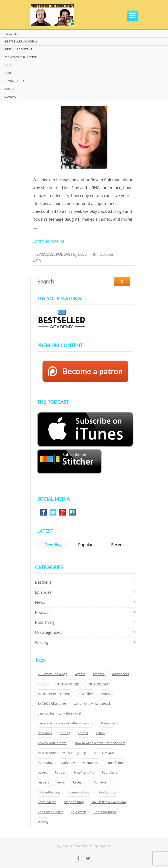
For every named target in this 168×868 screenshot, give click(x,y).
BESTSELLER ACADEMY (21, 41)
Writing (42, 642)
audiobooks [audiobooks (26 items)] (121, 674)
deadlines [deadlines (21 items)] (45, 733)
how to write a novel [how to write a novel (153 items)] (53, 743)
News (40, 602)
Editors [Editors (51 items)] (83, 733)
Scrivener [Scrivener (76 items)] (101, 782)
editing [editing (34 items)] (65, 733)
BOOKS (9, 65)
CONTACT (11, 97)
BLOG (8, 73)
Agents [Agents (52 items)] (80, 674)
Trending (53, 545)
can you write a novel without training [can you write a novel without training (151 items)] (66, 723)
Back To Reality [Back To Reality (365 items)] (68, 684)
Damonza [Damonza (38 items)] (108, 723)
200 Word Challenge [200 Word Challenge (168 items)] (53, 674)
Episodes (45, 254)
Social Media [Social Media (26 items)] (47, 802)
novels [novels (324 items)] (43, 773)
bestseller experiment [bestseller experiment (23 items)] (54, 694)
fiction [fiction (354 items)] (100, 733)
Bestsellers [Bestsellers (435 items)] (86, 694)
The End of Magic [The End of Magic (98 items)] (51, 812)
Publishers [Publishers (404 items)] (110, 773)
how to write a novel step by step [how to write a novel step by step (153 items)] (62, 753)
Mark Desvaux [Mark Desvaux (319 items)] (104, 753)
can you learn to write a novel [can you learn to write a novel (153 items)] (59, 713)
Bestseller (44, 582)
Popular (85, 545)
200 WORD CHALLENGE (21, 57)
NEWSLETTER (14, 81)
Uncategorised (48, 632)
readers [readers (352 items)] (44, 782)
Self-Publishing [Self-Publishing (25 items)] (49, 792)
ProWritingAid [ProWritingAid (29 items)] (84, 773)
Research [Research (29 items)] (80, 782)
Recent (117, 545)
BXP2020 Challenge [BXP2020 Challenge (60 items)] (52, 704)
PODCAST (11, 34)
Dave (82, 254)
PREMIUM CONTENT (18, 49)
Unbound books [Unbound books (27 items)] (105, 812)
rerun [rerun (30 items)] (61, 782)
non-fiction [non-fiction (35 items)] (116, 763)
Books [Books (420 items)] (106, 694)
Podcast (64, 254)
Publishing (45, 622)
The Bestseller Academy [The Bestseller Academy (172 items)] (109, 802)
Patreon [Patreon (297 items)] (61, 773)
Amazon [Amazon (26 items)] (99, 674)
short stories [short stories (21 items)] (108, 792)
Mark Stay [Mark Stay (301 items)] (68, 763)
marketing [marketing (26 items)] (45, 763)
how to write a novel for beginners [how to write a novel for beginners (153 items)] (100, 743)
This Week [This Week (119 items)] (78, 812)
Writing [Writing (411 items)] (43, 822)
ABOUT (9, 89)
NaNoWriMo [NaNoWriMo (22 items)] (91, 763)
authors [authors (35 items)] (44, 684)
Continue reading (48, 241)
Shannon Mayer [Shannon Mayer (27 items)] (79, 792)
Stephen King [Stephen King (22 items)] (74, 802)
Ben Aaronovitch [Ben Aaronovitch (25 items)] (98, 684)
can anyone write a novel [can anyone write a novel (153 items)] (92, 704)
